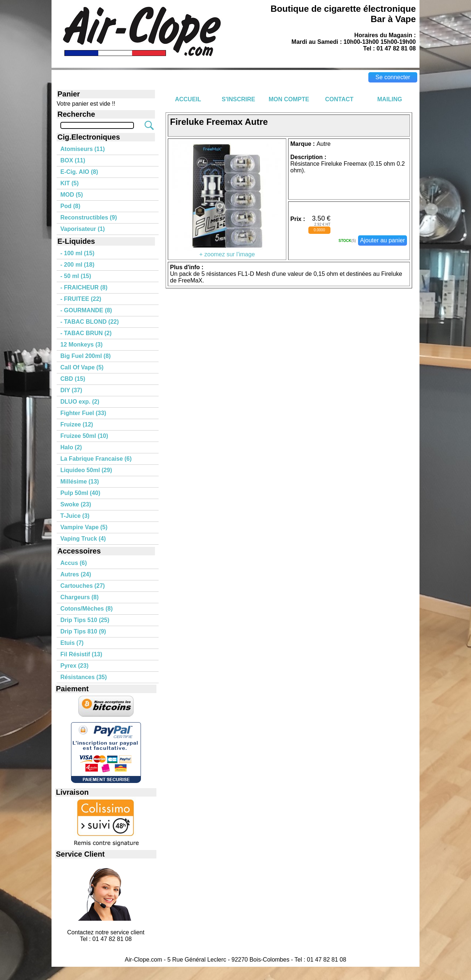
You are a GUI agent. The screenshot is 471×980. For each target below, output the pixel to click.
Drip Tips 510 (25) (85, 620)
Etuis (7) (72, 643)
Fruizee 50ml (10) (84, 436)
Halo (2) (71, 447)
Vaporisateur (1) (83, 229)
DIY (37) (71, 390)
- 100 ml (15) (77, 253)
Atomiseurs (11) (83, 149)
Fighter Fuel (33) (83, 413)
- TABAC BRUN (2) (86, 333)
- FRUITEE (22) (81, 299)
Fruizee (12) (77, 424)
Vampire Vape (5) (84, 527)
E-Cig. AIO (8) (79, 172)
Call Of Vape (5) (82, 367)
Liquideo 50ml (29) (86, 470)
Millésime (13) (80, 482)
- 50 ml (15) (76, 276)
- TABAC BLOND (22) (90, 322)
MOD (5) (72, 195)
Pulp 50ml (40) (80, 493)
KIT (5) (70, 183)
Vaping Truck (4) (83, 539)
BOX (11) (73, 160)
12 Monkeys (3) (82, 345)
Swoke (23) (76, 504)
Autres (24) (76, 574)
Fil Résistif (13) (81, 654)
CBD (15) (73, 379)
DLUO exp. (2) (80, 402)
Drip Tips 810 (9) (83, 631)
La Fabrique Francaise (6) (96, 459)
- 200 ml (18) (77, 265)
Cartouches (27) (83, 586)
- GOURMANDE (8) (86, 310)
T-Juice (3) (75, 516)
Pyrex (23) (75, 666)
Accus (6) (74, 563)
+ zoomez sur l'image (227, 252)
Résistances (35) (84, 677)
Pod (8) (70, 206)
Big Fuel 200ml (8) (86, 356)
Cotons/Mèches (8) (86, 609)
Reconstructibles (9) (89, 217)
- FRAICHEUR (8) (84, 287)
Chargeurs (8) (79, 597)
